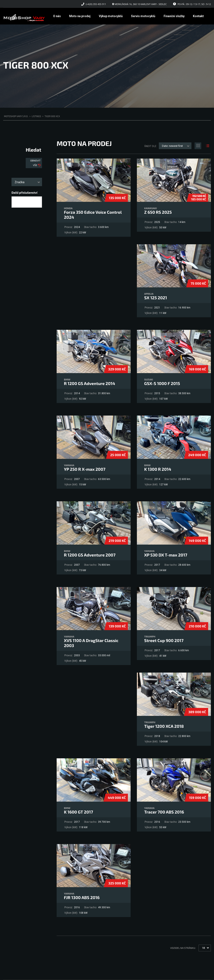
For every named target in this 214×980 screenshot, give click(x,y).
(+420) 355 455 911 (96, 4)
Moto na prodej (80, 16)
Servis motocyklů (143, 16)
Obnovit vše (35, 163)
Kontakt (198, 16)
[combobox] (27, 182)
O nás (57, 16)
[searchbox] (16, 202)
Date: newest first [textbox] (172, 146)
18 (203, 948)
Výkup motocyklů (111, 16)
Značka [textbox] (20, 182)
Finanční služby (174, 16)
